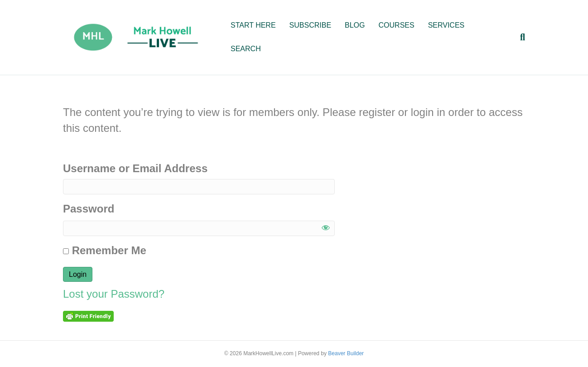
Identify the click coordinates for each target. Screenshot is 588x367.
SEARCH (246, 49)
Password (89, 209)
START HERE (253, 25)
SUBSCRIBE (310, 25)
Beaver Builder (346, 353)
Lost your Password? (114, 294)
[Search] (519, 37)
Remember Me (105, 250)
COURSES (397, 25)
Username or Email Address (135, 168)
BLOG (355, 25)
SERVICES (446, 25)
